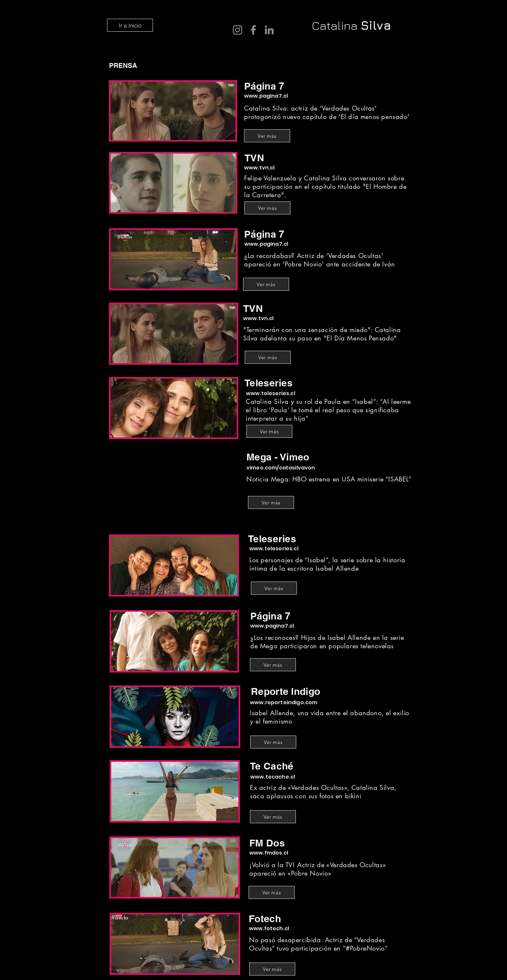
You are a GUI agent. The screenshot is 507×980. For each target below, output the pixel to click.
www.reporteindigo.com (284, 702)
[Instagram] (237, 30)
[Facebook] (253, 30)
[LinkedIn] (269, 30)
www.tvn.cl (259, 168)
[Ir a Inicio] (130, 25)
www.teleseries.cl (271, 393)
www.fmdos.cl (269, 853)
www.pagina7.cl (266, 96)
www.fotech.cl (269, 928)
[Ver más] (267, 136)
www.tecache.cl (273, 777)
